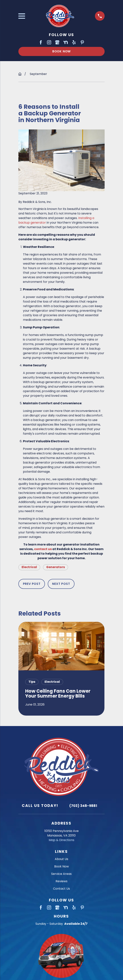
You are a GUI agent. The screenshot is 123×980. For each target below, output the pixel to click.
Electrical (29, 567)
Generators (56, 567)
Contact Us (61, 889)
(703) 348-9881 (83, 806)
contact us (43, 549)
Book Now (61, 51)
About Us (61, 859)
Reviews (61, 881)
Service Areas (61, 874)
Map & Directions (61, 840)
